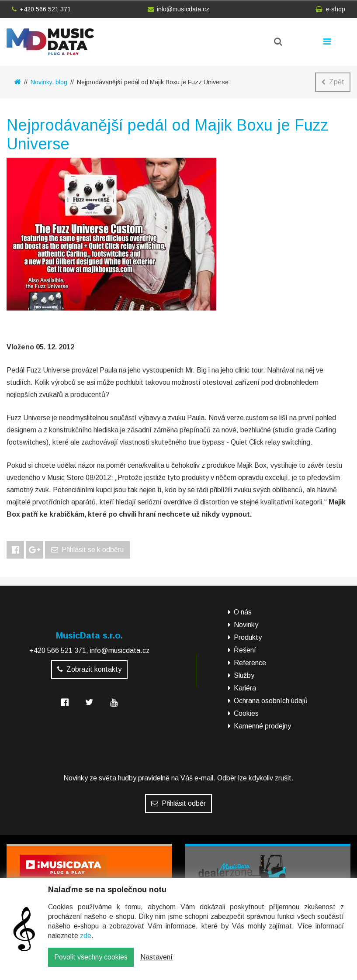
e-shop (330, 9)
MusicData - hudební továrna (50, 42)
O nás (243, 612)
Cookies (246, 713)
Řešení (245, 650)
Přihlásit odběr (178, 803)
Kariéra (245, 688)
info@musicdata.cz (178, 9)
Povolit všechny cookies (91, 964)
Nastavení (156, 964)
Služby (244, 675)
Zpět (333, 82)
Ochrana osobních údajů (271, 701)
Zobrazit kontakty (89, 669)
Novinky (246, 625)
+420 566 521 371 (41, 9)
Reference (250, 663)
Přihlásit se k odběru (87, 550)
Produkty (248, 637)
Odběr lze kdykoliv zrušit (254, 778)
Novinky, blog (49, 82)
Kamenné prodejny (262, 726)
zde (86, 942)
